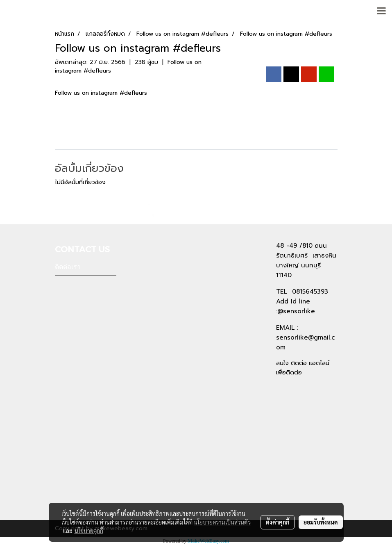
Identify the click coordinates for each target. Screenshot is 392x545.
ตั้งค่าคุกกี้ (278, 522)
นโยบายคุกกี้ (89, 531)
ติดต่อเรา (68, 267)
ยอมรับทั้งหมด (321, 522)
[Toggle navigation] (381, 11)
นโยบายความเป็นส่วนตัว (222, 522)
